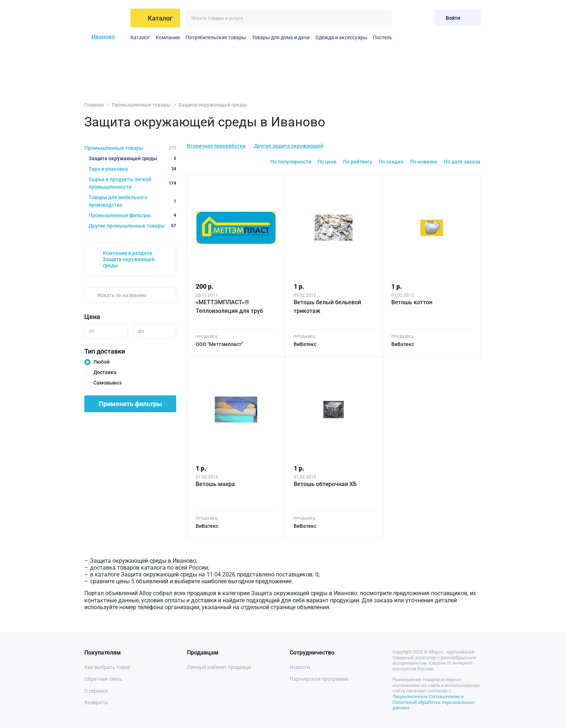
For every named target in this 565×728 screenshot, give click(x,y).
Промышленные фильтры (132, 215)
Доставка (105, 372)
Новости (300, 667)
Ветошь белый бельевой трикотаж (327, 307)
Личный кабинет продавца (219, 667)
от (92, 331)
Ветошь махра (215, 484)
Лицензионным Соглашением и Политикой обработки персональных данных (433, 702)
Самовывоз (107, 383)
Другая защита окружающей (289, 146)
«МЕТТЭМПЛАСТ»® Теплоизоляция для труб (229, 307)
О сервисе (96, 691)
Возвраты (96, 702)
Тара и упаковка (132, 169)
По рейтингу (358, 162)
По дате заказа (462, 162)
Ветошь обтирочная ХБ (325, 484)
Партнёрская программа (319, 679)
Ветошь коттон (412, 302)
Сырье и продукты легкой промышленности (132, 183)
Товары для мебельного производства (132, 201)
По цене (327, 162)
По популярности (291, 162)
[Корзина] (423, 18)
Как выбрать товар (107, 667)
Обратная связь (103, 679)
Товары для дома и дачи (281, 37)
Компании (168, 37)
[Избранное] (406, 18)
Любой (101, 362)
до (141, 331)
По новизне (424, 162)
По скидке (391, 162)
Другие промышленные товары (132, 226)
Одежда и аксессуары (341, 37)
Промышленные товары (141, 105)
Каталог (140, 37)
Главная (94, 105)
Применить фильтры (130, 404)
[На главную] (105, 18)
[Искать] (382, 18)
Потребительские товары (216, 37)
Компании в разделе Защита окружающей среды (129, 259)
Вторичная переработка (216, 146)
